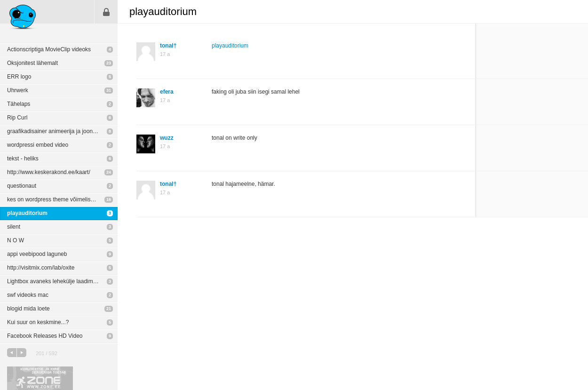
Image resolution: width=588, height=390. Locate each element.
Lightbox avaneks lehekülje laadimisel (54, 281)
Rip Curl (17, 118)
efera (167, 92)
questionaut (22, 186)
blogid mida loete (28, 309)
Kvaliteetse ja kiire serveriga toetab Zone (40, 378)
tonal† (168, 46)
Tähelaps (19, 104)
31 (109, 90)
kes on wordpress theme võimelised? (53, 199)
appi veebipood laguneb (37, 254)
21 (109, 309)
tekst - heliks (23, 159)
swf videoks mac (28, 295)
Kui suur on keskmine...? (38, 322)
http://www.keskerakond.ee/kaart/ (49, 172)
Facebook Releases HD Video (45, 336)
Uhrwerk (18, 90)
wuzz (167, 138)
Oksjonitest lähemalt (32, 63)
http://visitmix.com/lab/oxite (41, 268)
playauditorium (27, 213)
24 (109, 172)
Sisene (106, 12)
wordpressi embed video (38, 145)
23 (109, 63)
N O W (16, 240)
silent (14, 227)
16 (109, 199)
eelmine (12, 353)
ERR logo (19, 77)
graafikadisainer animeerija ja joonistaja (56, 131)
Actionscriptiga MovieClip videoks (49, 49)
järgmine (22, 353)
